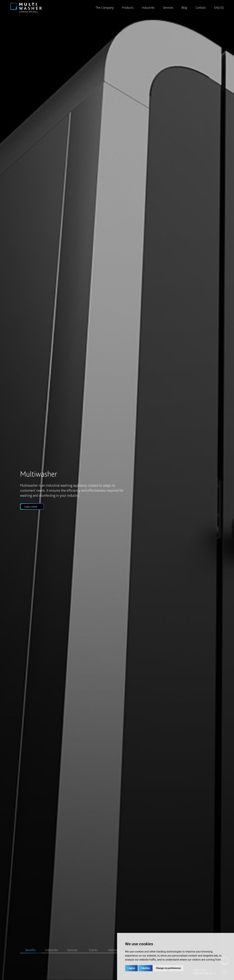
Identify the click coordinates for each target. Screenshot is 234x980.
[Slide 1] (31, 953)
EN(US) (219, 8)
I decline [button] (145, 968)
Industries (148, 8)
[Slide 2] (51, 953)
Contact (201, 8)
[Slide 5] (114, 953)
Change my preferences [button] (168, 968)
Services (168, 8)
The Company (105, 8)
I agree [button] (131, 968)
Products (128, 8)
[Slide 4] (93, 953)
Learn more (30, 506)
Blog (184, 8)
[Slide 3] (72, 953)
